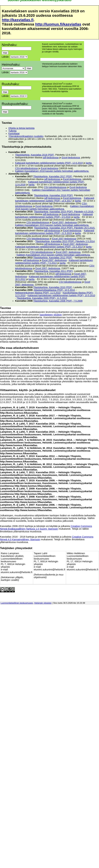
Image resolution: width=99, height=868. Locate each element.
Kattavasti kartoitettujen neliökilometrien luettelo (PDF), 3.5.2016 (54, 216)
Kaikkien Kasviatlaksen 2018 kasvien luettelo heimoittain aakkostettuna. (52, 171)
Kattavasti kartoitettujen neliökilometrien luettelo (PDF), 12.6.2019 (49, 163)
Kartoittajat (14, 134)
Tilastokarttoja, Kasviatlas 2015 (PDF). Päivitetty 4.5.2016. (64, 212)
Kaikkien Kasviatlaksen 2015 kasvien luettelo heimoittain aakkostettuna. (52, 225)
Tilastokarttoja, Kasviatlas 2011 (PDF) (53, 271)
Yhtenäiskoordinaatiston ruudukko (26, 136)
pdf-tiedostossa (51, 158)
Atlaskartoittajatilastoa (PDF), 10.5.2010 (54, 290)
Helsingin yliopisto (43, 603)
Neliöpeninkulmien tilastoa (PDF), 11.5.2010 (38, 293)
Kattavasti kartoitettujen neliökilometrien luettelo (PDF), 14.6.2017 (55, 199)
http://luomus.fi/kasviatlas (58, 24)
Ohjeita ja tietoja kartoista (21, 128)
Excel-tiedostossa (71, 158)
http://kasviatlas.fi (18, 20)
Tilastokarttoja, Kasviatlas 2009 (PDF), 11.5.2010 (42, 298)
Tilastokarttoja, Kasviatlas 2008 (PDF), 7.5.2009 (58, 301)
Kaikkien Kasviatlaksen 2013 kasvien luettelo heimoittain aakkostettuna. (53, 255)
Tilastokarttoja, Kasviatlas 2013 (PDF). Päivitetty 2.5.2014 (65, 241)
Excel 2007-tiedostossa (64, 239)
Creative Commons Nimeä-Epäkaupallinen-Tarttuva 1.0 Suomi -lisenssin (46, 527)
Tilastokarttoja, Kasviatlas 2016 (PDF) (53, 195)
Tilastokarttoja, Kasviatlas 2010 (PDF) (53, 287)
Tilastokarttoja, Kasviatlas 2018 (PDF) (35, 155)
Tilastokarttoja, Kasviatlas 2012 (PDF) (53, 258)
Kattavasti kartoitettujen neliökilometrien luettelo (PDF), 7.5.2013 (54, 262)
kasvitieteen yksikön (51, 315)
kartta (89, 163)
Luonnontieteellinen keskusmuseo (17, 603)
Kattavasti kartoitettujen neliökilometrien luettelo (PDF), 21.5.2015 (55, 232)
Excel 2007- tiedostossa (64, 222)
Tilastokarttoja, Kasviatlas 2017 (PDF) (53, 176)
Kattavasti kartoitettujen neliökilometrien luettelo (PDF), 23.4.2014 (49, 247)
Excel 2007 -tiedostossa (75, 244)
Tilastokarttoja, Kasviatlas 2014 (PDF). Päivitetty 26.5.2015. (64, 228)
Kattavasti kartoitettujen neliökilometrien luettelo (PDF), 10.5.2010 (61, 295)
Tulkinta (12, 131)
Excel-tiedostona (49, 168)
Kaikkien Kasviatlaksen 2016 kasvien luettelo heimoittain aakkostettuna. (55, 208)
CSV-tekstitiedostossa (26, 168)
